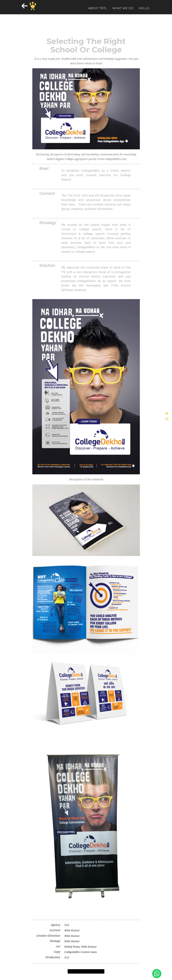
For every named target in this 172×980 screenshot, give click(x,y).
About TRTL (98, 11)
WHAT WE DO (123, 11)
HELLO (144, 11)
